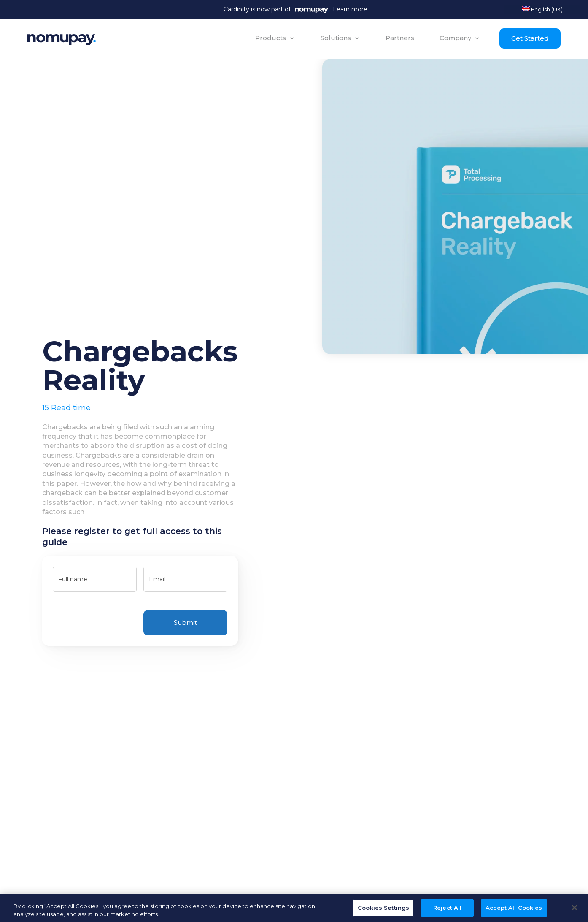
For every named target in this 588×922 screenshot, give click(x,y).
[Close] (575, 911)
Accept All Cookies (514, 911)
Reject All (447, 911)
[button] (275, 38)
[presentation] (117, 619)
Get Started (530, 38)
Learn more (350, 9)
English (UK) (542, 9)
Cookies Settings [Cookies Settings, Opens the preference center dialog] (383, 911)
